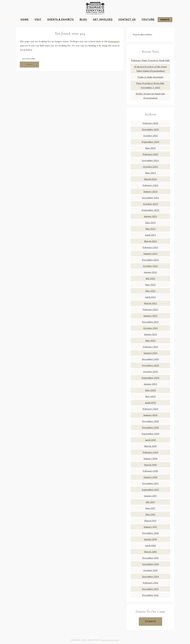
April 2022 (150, 297)
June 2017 (150, 508)
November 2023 (150, 198)
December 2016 (150, 533)
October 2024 (150, 167)
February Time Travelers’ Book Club (150, 60)
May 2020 (150, 396)
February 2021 (150, 347)
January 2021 (150, 353)
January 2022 (150, 316)
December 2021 (150, 322)
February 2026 (150, 123)
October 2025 (150, 136)
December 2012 (150, 595)
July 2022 (150, 278)
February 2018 (150, 471)
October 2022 (150, 266)
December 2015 (150, 558)
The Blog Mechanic (110, 640)
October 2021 (150, 328)
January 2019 (150, 458)
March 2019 (150, 446)
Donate (150, 621)
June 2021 (150, 340)
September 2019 (150, 434)
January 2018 (150, 477)
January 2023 (150, 254)
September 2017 (150, 490)
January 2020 (150, 415)
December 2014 (150, 576)
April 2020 (150, 403)
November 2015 (150, 564)
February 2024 (150, 185)
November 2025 (150, 129)
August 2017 (150, 496)
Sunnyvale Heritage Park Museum (95, 9)
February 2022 (150, 309)
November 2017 (150, 483)
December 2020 (150, 359)
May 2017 (150, 514)
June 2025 (150, 148)
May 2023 (150, 229)
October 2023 (150, 204)
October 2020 (150, 372)
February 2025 (150, 154)
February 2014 (150, 583)
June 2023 (150, 223)
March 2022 (150, 303)
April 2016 (150, 545)
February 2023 (150, 247)
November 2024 (150, 160)
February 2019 (150, 452)
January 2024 (150, 191)
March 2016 (150, 552)
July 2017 (150, 502)
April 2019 (150, 440)
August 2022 (150, 272)
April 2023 (150, 235)
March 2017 (150, 521)
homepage (114, 41)
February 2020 (150, 409)
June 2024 (150, 173)
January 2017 (150, 527)
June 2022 (150, 285)
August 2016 (150, 539)
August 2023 (150, 216)
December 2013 (150, 589)
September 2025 (150, 142)
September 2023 (150, 210)
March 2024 (150, 179)
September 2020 (150, 378)
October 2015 (150, 570)
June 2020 (150, 390)
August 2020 (150, 384)
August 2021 (150, 334)
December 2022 (150, 260)
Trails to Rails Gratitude (150, 77)
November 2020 (150, 365)
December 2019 (150, 421)
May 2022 (150, 291)
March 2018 (150, 465)
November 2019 (150, 427)
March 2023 (150, 241)
